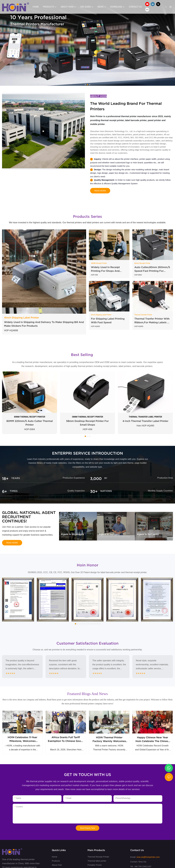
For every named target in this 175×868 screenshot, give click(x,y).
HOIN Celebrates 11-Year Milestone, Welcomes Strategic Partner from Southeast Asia (22, 741)
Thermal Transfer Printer (143, 315)
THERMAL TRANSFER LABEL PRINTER (145, 417)
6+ (5, 492)
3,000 (96, 479)
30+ (94, 492)
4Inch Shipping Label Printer (22, 318)
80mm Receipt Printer (142, 263)
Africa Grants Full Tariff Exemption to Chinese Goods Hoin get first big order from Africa (66, 741)
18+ (5, 479)
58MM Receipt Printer (99, 263)
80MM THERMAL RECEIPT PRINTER (30, 417)
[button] (146, 7)
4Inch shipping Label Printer (101, 315)
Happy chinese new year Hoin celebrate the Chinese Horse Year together (153, 741)
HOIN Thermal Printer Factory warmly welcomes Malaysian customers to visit (109, 741)
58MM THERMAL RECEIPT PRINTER (87, 417)
